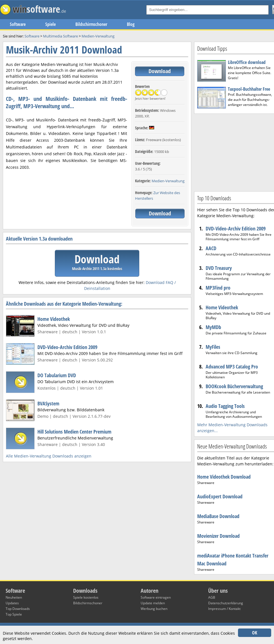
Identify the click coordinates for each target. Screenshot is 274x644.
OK (255, 633)
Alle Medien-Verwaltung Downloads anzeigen (49, 456)
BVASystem (48, 403)
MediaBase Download (218, 516)
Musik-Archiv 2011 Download (64, 50)
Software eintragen (156, 597)
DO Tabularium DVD (57, 375)
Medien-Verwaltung (168, 181)
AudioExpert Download (220, 496)
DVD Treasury (219, 268)
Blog (131, 24)
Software (18, 24)
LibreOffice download (247, 62)
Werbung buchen (154, 609)
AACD (211, 248)
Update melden (153, 603)
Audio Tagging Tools (225, 406)
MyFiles (213, 347)
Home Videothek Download (224, 477)
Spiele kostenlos (86, 597)
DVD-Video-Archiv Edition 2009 (67, 347)
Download (160, 71)
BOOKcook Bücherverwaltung (234, 386)
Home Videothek (54, 319)
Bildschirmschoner (91, 24)
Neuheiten (14, 597)
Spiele (50, 24)
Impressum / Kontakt (224, 609)
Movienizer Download (218, 536)
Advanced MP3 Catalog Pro (232, 367)
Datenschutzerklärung (226, 603)
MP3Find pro (218, 288)
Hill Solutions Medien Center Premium (74, 432)
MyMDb (213, 327)
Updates (12, 603)
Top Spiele (14, 614)
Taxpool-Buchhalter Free (249, 89)
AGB (212, 597)
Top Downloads (18, 609)
